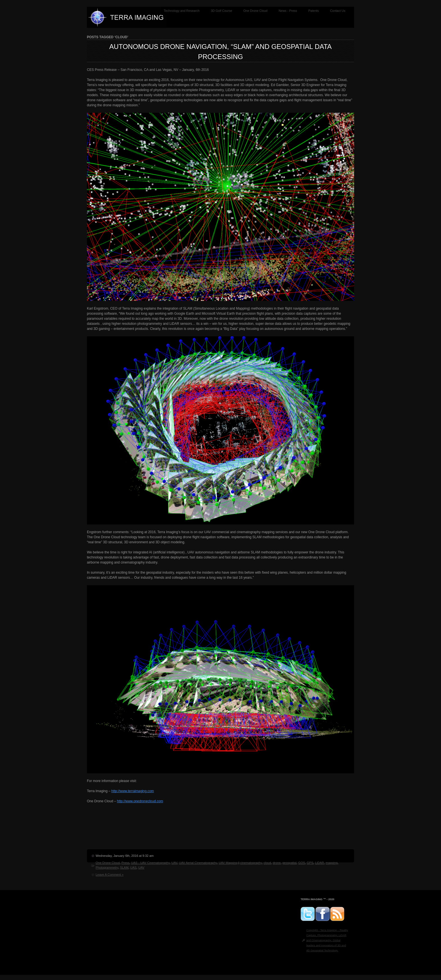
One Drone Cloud (255, 11)
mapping (332, 863)
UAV (174, 863)
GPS (310, 863)
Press (125, 863)
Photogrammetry (107, 868)
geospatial (289, 863)
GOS (301, 863)
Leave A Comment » (110, 875)
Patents (313, 11)
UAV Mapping (228, 863)
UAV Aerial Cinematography (198, 863)
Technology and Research (182, 11)
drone (277, 863)
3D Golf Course (221, 11)
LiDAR (319, 863)
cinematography (251, 863)
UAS (133, 868)
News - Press (288, 11)
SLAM (124, 868)
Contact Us (338, 11)
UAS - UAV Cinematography (150, 863)
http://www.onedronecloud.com (140, 801)
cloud (267, 863)
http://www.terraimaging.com (133, 791)
